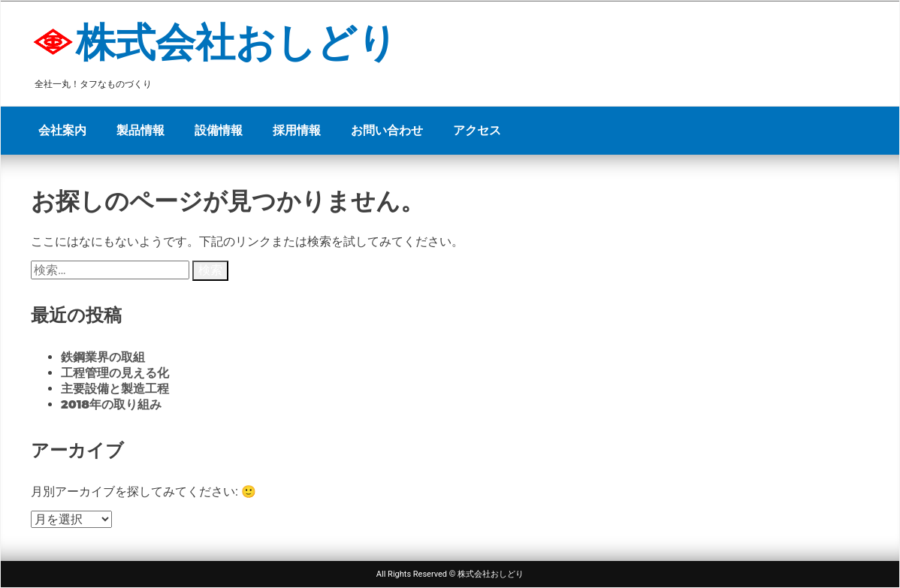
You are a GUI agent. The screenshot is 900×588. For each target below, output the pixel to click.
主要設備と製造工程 (115, 389)
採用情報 (297, 130)
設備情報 (219, 130)
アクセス (477, 130)
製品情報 (140, 130)
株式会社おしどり (237, 42)
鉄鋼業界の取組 (103, 357)
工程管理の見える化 (115, 373)
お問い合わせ (387, 130)
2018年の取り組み (111, 404)
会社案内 (62, 130)
